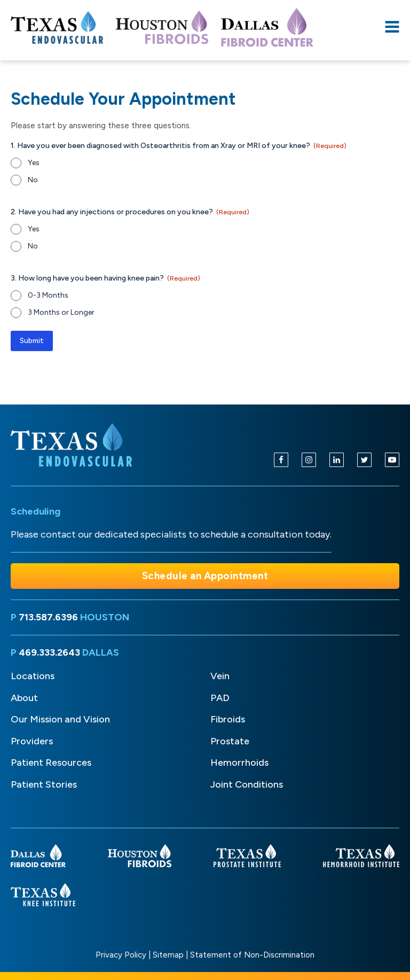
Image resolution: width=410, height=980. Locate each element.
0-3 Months (48, 295)
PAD (220, 698)
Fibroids (228, 719)
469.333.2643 (49, 652)
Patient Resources (51, 763)
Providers (32, 741)
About (24, 698)
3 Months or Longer (61, 312)
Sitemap (168, 955)
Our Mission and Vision (60, 719)
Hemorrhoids (239, 763)
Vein (220, 676)
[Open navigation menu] (392, 28)
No (33, 180)
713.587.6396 (48, 617)
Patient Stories (44, 784)
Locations (33, 676)
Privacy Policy (121, 955)
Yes (34, 163)
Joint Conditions (247, 784)
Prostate (230, 741)
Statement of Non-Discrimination (252, 955)
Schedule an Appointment (205, 576)
